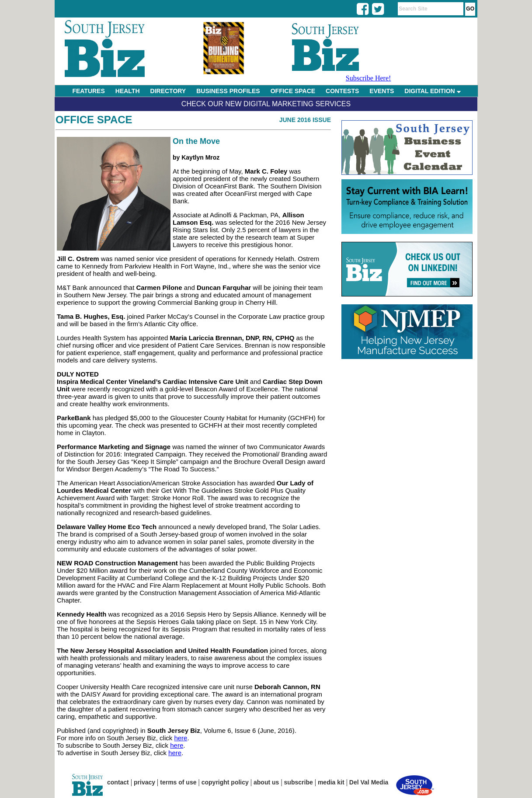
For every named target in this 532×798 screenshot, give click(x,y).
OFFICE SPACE (293, 91)
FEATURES (88, 91)
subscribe (299, 782)
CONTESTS (342, 91)
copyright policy (225, 782)
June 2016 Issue (305, 120)
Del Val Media (369, 782)
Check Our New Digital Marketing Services (266, 104)
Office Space (94, 120)
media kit (331, 782)
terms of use (178, 782)
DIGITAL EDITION (432, 91)
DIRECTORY (168, 91)
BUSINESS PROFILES (228, 91)
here (181, 738)
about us (266, 782)
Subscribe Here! (369, 78)
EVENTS (382, 91)
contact (118, 782)
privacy (144, 782)
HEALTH (128, 91)
